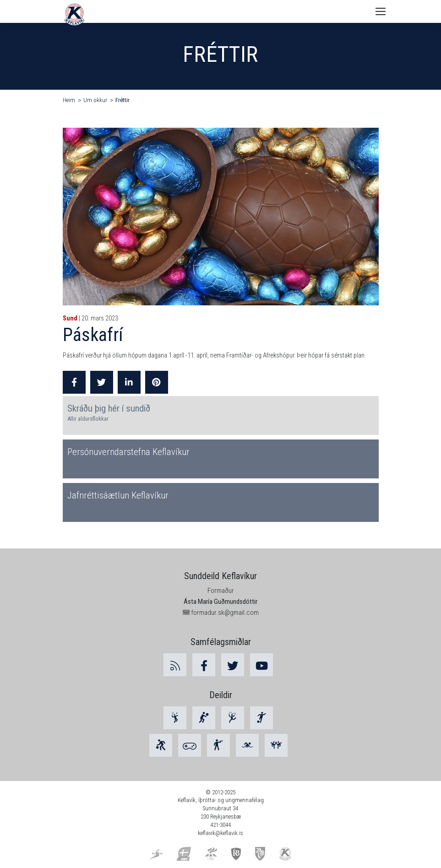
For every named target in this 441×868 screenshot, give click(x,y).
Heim (69, 100)
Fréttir (122, 100)
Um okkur (95, 100)
